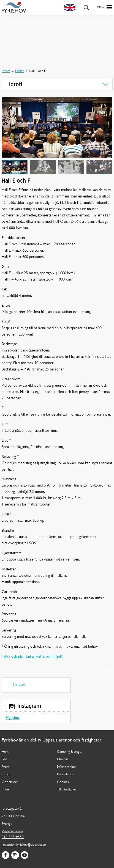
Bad (4, 759)
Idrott (6, 71)
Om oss (63, 759)
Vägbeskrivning (12, 831)
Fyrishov (19, 685)
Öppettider (10, 782)
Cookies (63, 782)
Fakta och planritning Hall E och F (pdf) (33, 657)
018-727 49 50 (13, 837)
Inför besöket (66, 767)
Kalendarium (66, 774)
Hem (5, 752)
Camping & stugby (70, 752)
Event (6, 767)
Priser (6, 789)
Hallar (20, 71)
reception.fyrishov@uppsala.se (24, 845)
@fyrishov (13, 718)
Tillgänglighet (66, 789)
